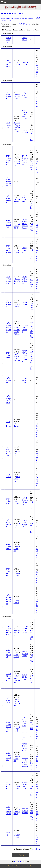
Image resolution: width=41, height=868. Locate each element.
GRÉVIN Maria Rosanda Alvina (8, 599)
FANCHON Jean (25, 40)
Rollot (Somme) (31, 254)
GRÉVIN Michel (25, 63)
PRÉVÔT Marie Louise (25, 95)
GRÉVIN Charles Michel (9, 95)
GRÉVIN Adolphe (8, 380)
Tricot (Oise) (32, 205)
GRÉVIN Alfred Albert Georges (8, 727)
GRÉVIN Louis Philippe (9, 199)
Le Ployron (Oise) (17, 226)
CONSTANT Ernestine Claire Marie (25, 721)
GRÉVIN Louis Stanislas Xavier (9, 250)
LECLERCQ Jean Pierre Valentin (25, 328)
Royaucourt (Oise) (32, 635)
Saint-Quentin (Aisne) (37, 732)
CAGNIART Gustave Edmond (25, 785)
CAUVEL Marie (25, 303)
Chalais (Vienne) (32, 766)
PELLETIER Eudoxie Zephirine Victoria (25, 762)
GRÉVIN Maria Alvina (9, 547)
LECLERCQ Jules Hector (9, 677)
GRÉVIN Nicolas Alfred (9, 303)
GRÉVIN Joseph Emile (8, 523)
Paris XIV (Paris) (32, 726)
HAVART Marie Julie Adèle (25, 501)
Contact (30, 866)
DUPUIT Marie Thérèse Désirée (25, 160)
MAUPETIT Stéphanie (25, 380)
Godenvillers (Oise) (32, 165)
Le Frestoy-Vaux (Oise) (37, 229)
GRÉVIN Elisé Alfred (8, 501)
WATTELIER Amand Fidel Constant (25, 114)
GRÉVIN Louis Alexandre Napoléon (9, 181)
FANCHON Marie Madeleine (8, 63)
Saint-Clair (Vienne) (32, 815)
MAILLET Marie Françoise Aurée (25, 199)
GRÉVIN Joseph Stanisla (8, 572)
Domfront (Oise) (37, 285)
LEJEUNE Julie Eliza (25, 250)
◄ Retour (20, 855)
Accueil (10, 866)
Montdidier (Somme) (37, 70)
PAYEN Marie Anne (12, 13)
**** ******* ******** (25, 736)
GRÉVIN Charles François (8, 224)
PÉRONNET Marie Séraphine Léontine (25, 356)
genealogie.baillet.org (20, 7)
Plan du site (20, 866)
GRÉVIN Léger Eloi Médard (9, 400)
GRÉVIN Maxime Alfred (8, 654)
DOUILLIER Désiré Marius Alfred (8, 630)
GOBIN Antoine (25, 131)
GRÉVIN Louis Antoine (9, 356)
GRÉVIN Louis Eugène (9, 424)
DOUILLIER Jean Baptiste (25, 280)
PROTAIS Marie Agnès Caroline (25, 630)
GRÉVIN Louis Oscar (9, 700)
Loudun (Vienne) (37, 815)
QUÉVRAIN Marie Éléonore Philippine (25, 224)
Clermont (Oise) (32, 680)
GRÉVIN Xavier (8, 477)
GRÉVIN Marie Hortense (8, 280)
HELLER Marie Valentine (25, 811)
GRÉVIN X (8, 834)
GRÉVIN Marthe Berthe (9, 785)
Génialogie (36, 849)
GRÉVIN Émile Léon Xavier (9, 757)
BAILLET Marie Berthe (25, 654)
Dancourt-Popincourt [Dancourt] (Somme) (17, 128)
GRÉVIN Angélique (8, 125)
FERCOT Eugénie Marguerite (25, 747)
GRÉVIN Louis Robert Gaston (9, 811)
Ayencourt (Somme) (17, 201)
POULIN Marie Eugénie (25, 523)
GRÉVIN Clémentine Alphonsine (8, 451)
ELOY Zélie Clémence (25, 677)
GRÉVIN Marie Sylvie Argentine (8, 328)
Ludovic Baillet (19, 862)
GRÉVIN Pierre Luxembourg (8, 160)
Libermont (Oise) (17, 64)
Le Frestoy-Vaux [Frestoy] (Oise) (17, 331)
